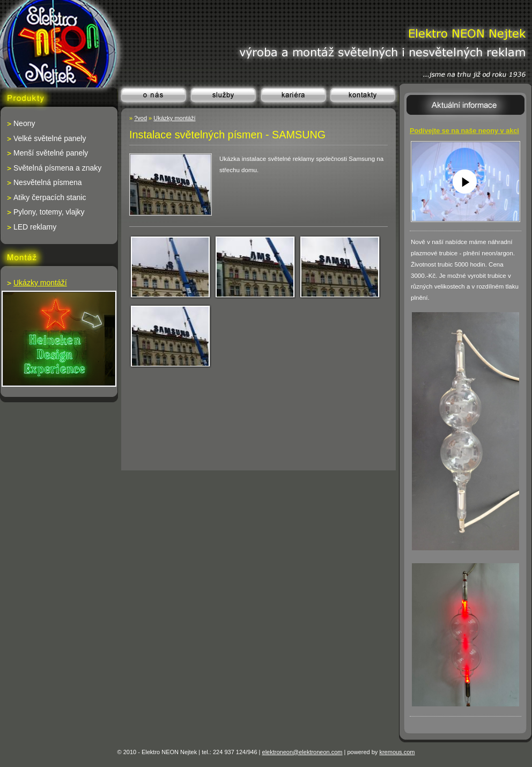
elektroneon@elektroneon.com (302, 752)
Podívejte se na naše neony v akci (464, 131)
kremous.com (397, 752)
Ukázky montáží (174, 118)
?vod (141, 118)
